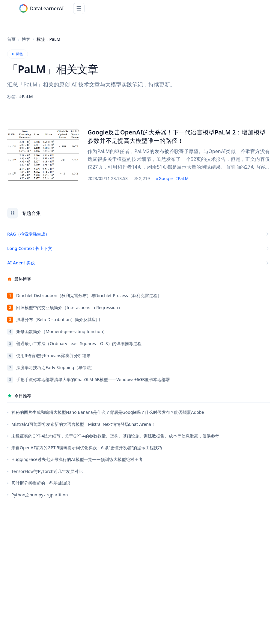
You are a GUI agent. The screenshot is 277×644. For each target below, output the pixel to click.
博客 (26, 39)
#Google (164, 178)
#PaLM (182, 178)
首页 (11, 39)
